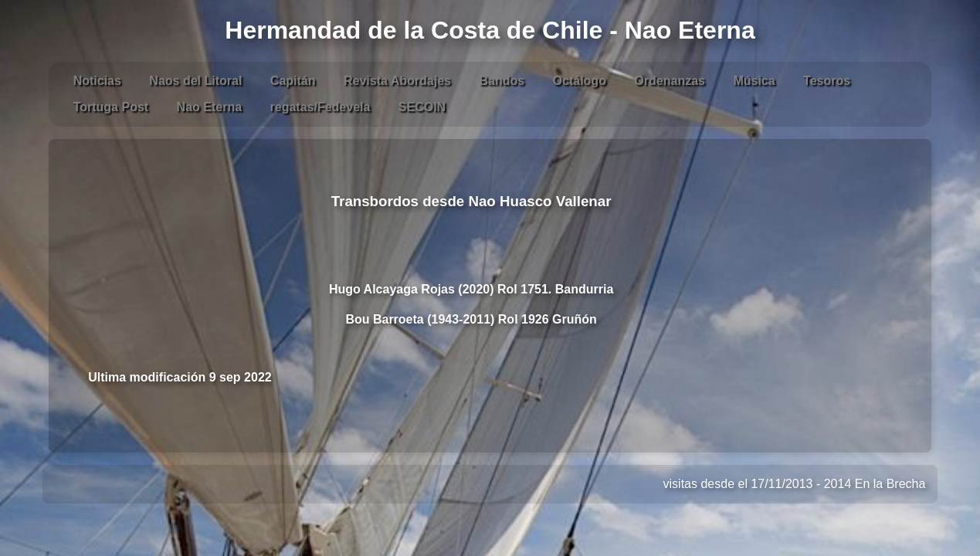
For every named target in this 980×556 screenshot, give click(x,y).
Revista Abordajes (397, 81)
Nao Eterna (209, 107)
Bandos (502, 81)
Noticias (97, 81)
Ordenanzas (670, 81)
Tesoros (827, 81)
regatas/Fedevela (320, 107)
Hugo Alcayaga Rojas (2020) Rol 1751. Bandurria (471, 289)
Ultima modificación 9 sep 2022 (180, 377)
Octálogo (580, 81)
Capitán (293, 81)
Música (754, 81)
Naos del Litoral (195, 81)
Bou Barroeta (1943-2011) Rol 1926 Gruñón (471, 319)
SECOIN (422, 107)
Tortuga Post (111, 107)
